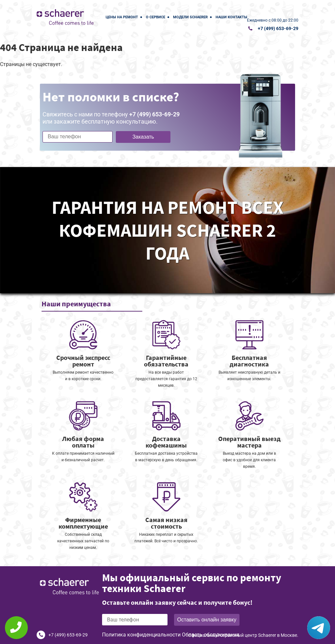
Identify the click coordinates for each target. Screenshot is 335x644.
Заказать (143, 137)
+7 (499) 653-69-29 (278, 28)
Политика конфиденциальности (141, 635)
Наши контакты (231, 17)
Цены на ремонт (122, 17)
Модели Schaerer (190, 17)
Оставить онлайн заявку (207, 620)
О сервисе (156, 17)
